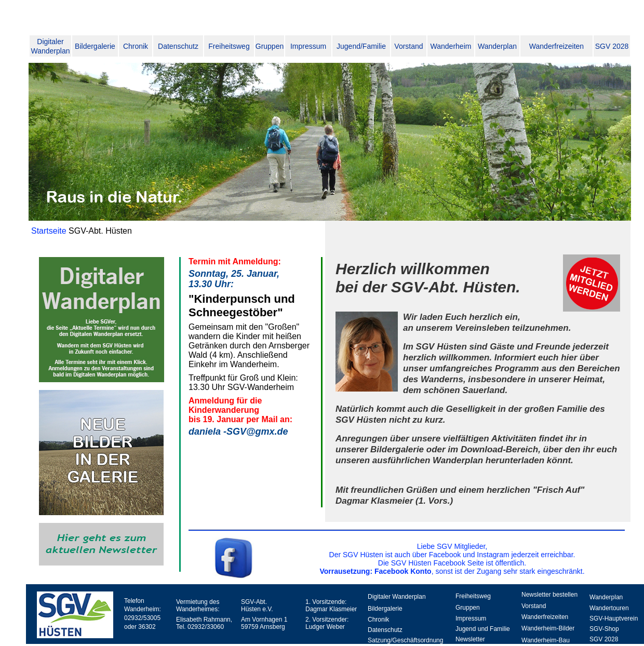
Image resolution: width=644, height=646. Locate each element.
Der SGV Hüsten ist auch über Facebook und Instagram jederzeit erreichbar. (452, 555)
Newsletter (470, 639)
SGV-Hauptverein (614, 618)
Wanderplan (497, 46)
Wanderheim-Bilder (548, 628)
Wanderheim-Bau (546, 640)
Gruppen (270, 46)
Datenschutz (178, 46)
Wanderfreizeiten (556, 46)
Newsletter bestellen (549, 595)
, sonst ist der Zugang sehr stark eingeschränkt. (452, 571)
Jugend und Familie (483, 629)
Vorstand (408, 46)
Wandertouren (609, 608)
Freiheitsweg (229, 46)
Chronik (136, 46)
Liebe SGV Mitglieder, (452, 546)
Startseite (50, 231)
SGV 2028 (612, 46)
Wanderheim (451, 46)
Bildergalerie (95, 46)
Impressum (308, 46)
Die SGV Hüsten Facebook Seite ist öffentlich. (452, 563)
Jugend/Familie (361, 46)
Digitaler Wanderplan (397, 597)
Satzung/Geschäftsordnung (405, 640)
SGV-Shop (604, 629)
